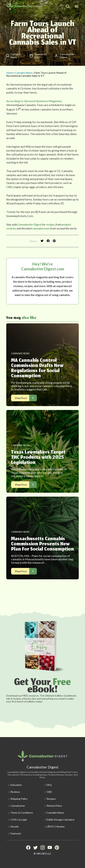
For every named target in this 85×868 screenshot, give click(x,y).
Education (16, 785)
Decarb (15, 826)
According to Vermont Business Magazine (34, 101)
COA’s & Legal (19, 820)
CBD (49, 792)
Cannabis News (24, 73)
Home (10, 73)
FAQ (49, 785)
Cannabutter (18, 806)
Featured (16, 833)
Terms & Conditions (22, 813)
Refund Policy (54, 806)
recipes (50, 224)
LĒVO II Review (56, 826)
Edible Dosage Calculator (61, 820)
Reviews (15, 792)
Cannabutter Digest (29, 224)
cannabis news (41, 228)
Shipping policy (19, 799)
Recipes (51, 799)
